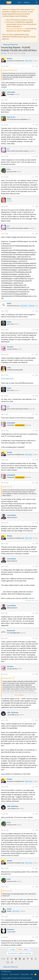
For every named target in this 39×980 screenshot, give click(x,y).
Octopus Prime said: (8, 70)
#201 (37, 638)
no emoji (23, 53)
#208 (37, 887)
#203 (37, 720)
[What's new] (32, 2)
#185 (37, 177)
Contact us (5, 974)
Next (27, 949)
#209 (37, 917)
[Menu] (3, 2)
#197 (37, 523)
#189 (37, 330)
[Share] (33, 66)
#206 (37, 830)
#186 (37, 206)
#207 (37, 868)
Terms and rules (14, 974)
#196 (37, 483)
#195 (37, 460)
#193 (37, 414)
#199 (37, 566)
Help (32, 974)
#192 (37, 396)
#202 (37, 674)
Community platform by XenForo (17, 978)
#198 (37, 544)
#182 (37, 100)
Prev (12, 949)
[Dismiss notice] (36, 8)
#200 (37, 613)
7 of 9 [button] (19, 949)
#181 (37, 66)
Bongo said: (6, 487)
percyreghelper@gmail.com (16, 29)
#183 (37, 125)
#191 (37, 375)
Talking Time (6, 971)
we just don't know (7, 379)
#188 (37, 311)
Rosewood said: (7, 678)
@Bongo (31, 598)
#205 (37, 814)
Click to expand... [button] (20, 695)
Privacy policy (25, 974)
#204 (37, 787)
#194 (37, 431)
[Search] (37, 2)
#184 (37, 156)
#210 (37, 937)
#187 (37, 234)
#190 (37, 355)
